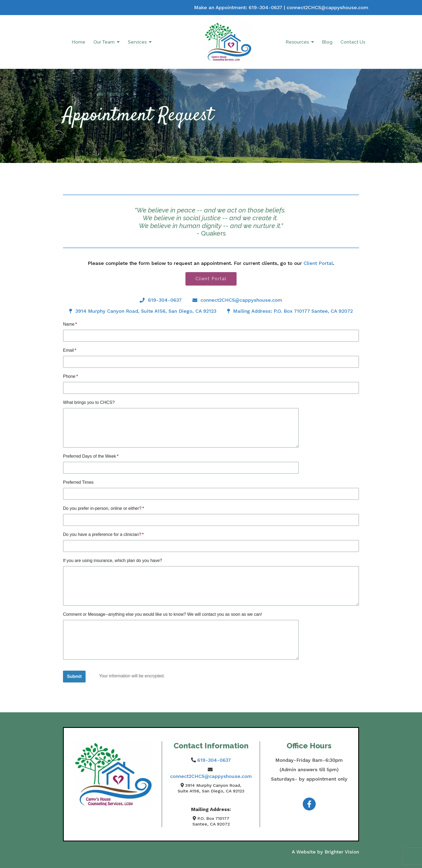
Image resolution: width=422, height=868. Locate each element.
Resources (297, 42)
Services (137, 42)
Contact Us (353, 42)
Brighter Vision (342, 852)
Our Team (104, 42)
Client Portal (318, 263)
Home (79, 42)
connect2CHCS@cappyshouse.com (328, 7)
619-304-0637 (265, 7)
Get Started (111, 94)
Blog (327, 42)
